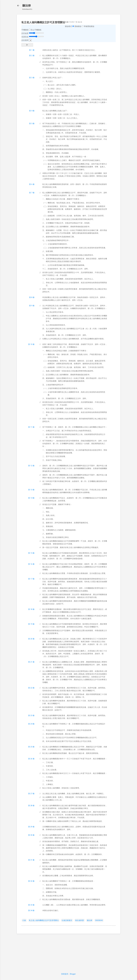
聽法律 (27, 6)
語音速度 (25, 33)
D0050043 (99, 920)
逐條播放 (78, 26)
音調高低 (25, 37)
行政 (24, 920)
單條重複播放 (89, 26)
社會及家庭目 (67, 920)
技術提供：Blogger (68, 974)
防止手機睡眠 (36, 30)
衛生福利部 (80, 920)
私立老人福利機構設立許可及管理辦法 (44, 920)
